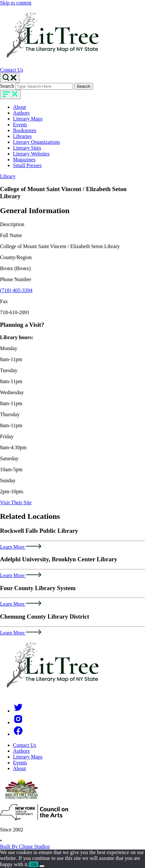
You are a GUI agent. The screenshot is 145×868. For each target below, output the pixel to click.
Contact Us (12, 70)
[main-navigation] (10, 94)
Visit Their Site (16, 503)
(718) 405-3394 (16, 290)
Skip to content (16, 3)
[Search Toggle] (10, 78)
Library (8, 176)
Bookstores (25, 130)
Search (7, 86)
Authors (21, 113)
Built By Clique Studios (25, 846)
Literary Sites (27, 148)
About (19, 107)
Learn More (21, 547)
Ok (34, 865)
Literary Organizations (36, 142)
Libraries (22, 136)
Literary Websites (31, 154)
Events (20, 125)
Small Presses (27, 165)
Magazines (24, 160)
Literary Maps (28, 119)
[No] (42, 866)
